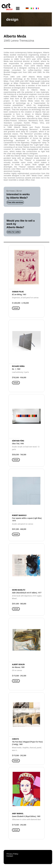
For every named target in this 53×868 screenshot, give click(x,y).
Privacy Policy (12, 854)
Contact (10, 856)
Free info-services (15, 202)
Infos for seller (14, 232)
